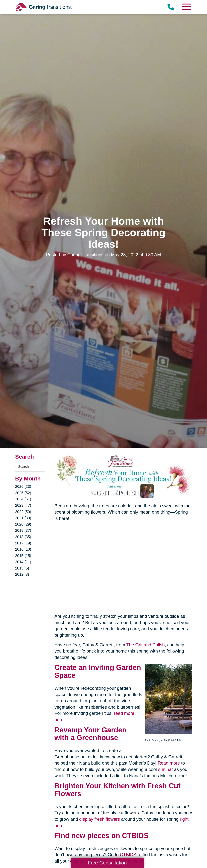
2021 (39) (23, 518)
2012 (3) (22, 574)
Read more (169, 763)
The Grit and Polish (146, 645)
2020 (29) (23, 524)
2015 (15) (23, 556)
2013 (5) (22, 568)
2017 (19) (23, 543)
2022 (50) (23, 512)
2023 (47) (23, 505)
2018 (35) (23, 537)
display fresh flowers (99, 819)
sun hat (166, 769)
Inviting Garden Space (98, 671)
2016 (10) (23, 549)
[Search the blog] (30, 467)
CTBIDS (128, 855)
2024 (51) (23, 499)
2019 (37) (23, 530)
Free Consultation (107, 863)
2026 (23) (23, 486)
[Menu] (186, 7)
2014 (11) (23, 562)
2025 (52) (23, 493)
